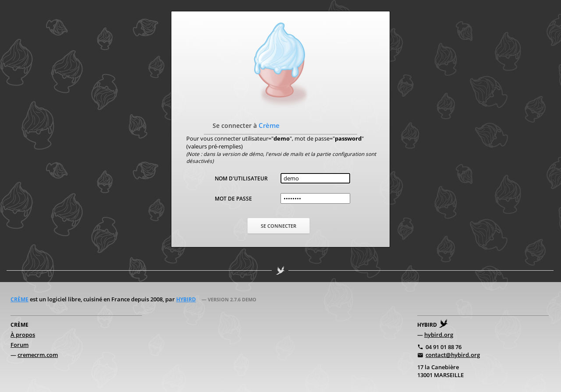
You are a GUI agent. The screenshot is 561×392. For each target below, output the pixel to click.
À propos (23, 335)
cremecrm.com (38, 355)
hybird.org (439, 335)
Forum (20, 345)
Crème (20, 299)
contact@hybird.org (453, 355)
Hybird (186, 299)
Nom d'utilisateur (241, 178)
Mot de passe (233, 199)
